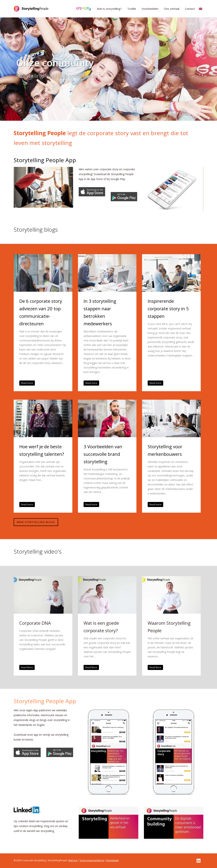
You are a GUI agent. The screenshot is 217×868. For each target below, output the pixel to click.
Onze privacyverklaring (92, 860)
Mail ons (73, 860)
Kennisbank (113, 860)
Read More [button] (27, 667)
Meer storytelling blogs (36, 522)
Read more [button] (27, 383)
